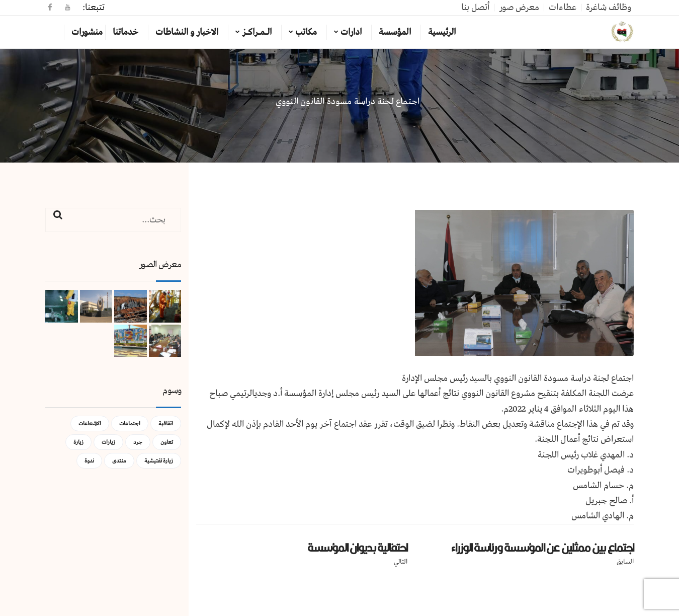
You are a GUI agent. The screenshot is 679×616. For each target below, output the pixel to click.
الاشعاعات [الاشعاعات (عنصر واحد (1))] (90, 423)
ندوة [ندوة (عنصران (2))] (89, 461)
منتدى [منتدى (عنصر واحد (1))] (119, 461)
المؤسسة (395, 32)
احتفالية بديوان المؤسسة (357, 548)
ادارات (351, 32)
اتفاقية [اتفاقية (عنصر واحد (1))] (166, 423)
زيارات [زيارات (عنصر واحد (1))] (108, 442)
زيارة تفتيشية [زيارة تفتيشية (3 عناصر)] (159, 461)
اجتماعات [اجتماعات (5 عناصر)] (130, 423)
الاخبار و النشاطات (187, 32)
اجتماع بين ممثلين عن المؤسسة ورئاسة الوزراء (542, 548)
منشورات (87, 32)
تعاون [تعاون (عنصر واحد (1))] (167, 442)
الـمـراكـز (257, 32)
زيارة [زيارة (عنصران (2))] (78, 442)
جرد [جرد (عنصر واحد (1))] (138, 442)
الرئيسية (442, 32)
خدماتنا (125, 32)
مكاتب (306, 32)
